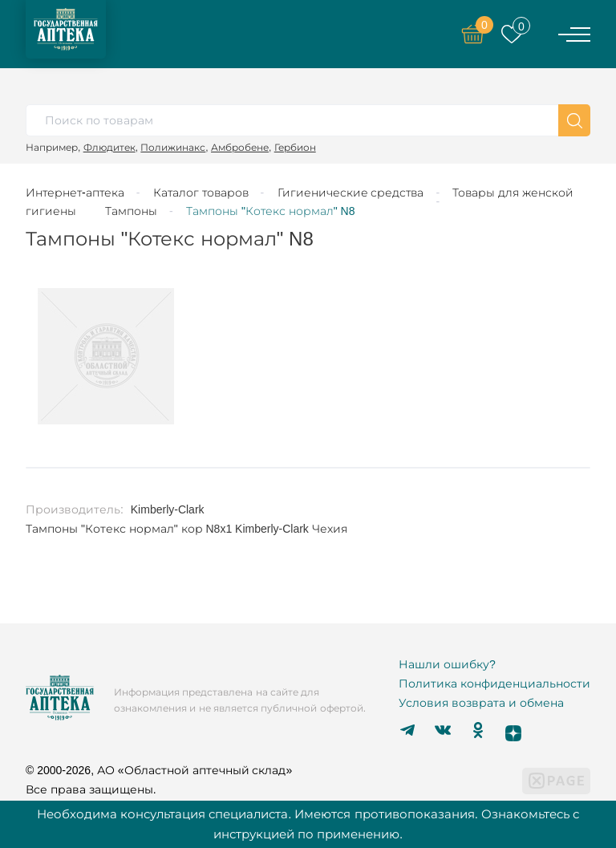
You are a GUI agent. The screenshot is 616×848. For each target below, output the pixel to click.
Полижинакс (173, 147)
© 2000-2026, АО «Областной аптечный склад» (159, 770)
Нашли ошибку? (447, 664)
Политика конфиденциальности (494, 684)
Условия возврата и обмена (481, 703)
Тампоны (131, 211)
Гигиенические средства (351, 193)
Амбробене (240, 147)
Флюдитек (109, 147)
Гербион (295, 147)
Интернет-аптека (75, 193)
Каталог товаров (201, 193)
